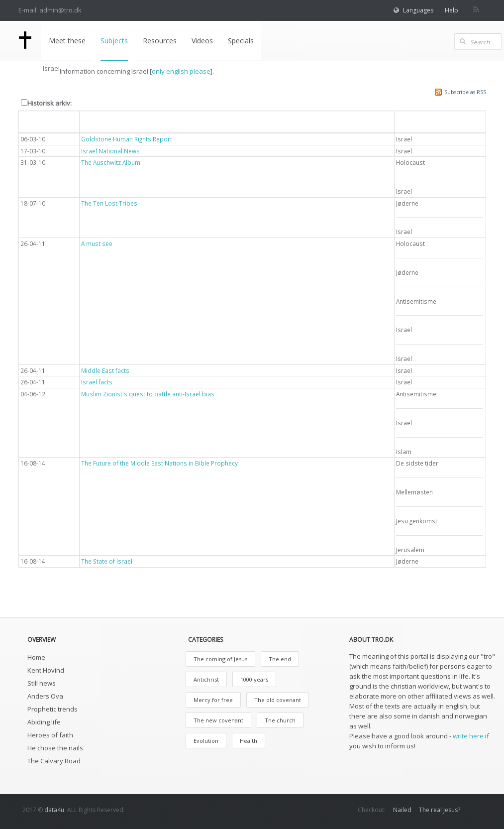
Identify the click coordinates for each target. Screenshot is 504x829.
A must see (97, 243)
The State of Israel (107, 561)
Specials (241, 41)
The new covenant (218, 720)
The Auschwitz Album (111, 162)
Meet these (67, 41)
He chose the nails (55, 748)
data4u (54, 810)
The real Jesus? (440, 810)
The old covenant (278, 700)
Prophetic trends (52, 709)
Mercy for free (213, 700)
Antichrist (206, 679)
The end (280, 659)
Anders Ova (45, 696)
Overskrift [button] (101, 121)
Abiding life (44, 722)
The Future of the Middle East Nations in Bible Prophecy (159, 463)
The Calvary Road (54, 761)
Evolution (206, 741)
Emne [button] (411, 121)
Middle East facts (105, 370)
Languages (418, 10)
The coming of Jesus (220, 659)
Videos (202, 41)
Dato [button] (34, 121)
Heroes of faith (50, 735)
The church (280, 720)
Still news (42, 683)
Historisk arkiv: (50, 103)
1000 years (254, 679)
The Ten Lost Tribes (109, 203)
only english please (181, 71)
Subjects (114, 41)
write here (468, 736)
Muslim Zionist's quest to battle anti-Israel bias (148, 394)
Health (249, 741)
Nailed (402, 810)
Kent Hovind (46, 670)
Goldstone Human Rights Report (127, 139)
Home (36, 657)
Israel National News (110, 151)
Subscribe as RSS (465, 92)
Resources (160, 41)
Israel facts (97, 382)
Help (452, 10)
